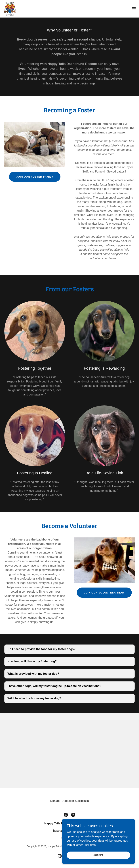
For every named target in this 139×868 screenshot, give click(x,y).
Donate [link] (55, 801)
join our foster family (35, 177)
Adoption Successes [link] (76, 801)
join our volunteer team (104, 593)
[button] (134, 9)
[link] (10, 9)
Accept (98, 855)
